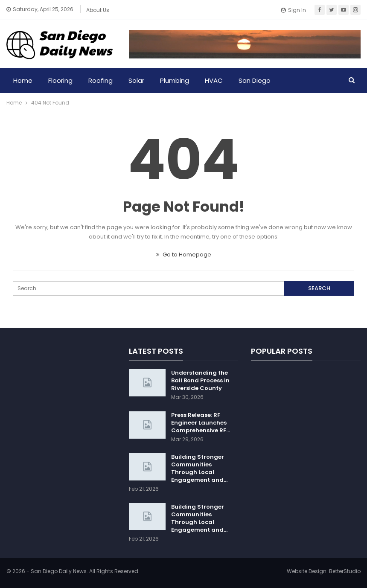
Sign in (293, 10)
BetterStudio (345, 571)
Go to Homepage (184, 255)
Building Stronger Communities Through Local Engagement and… (199, 468)
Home (23, 80)
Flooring (60, 80)
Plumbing (175, 80)
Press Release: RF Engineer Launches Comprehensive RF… (201, 423)
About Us (98, 10)
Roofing (100, 80)
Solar (136, 80)
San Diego (255, 80)
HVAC (214, 80)
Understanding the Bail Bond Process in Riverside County (200, 380)
